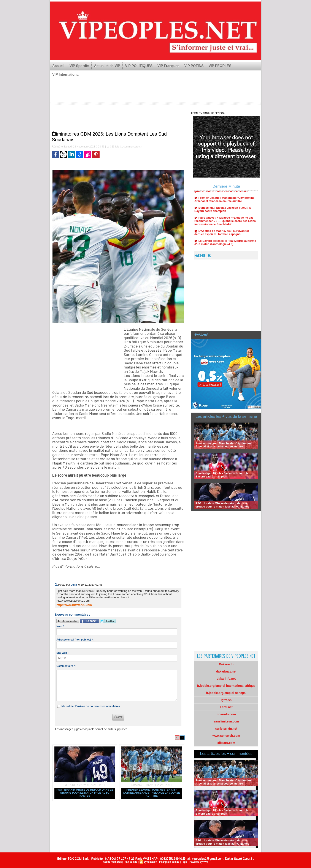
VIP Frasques (168, 66)
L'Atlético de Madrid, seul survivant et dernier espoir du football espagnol (222, 235)
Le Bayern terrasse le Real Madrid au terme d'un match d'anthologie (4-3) (225, 245)
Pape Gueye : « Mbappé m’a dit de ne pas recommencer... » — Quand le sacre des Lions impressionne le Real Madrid (225, 223)
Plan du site (131, 862)
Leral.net (226, 707)
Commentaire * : (66, 666)
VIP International (66, 74)
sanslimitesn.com (226, 721)
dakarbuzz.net (226, 671)
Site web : (62, 653)
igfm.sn (226, 700)
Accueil (58, 66)
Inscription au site (169, 862)
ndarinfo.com (226, 714)
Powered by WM (198, 862)
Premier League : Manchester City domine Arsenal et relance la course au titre (152, 793)
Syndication (150, 862)
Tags (184, 862)
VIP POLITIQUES (139, 66)
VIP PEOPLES (220, 66)
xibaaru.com (226, 743)
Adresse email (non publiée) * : (75, 640)
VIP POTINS (194, 66)
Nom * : (61, 626)
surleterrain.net (226, 729)
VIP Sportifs (79, 66)
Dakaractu (226, 664)
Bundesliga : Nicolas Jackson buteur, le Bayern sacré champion (223, 212)
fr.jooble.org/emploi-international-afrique (226, 686)
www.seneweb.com (226, 736)
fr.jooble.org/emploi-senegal (226, 693)
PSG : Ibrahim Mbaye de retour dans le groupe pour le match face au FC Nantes (85, 793)
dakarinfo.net (226, 679)
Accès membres (112, 862)
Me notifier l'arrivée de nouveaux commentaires (91, 706)
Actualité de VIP (107, 66)
